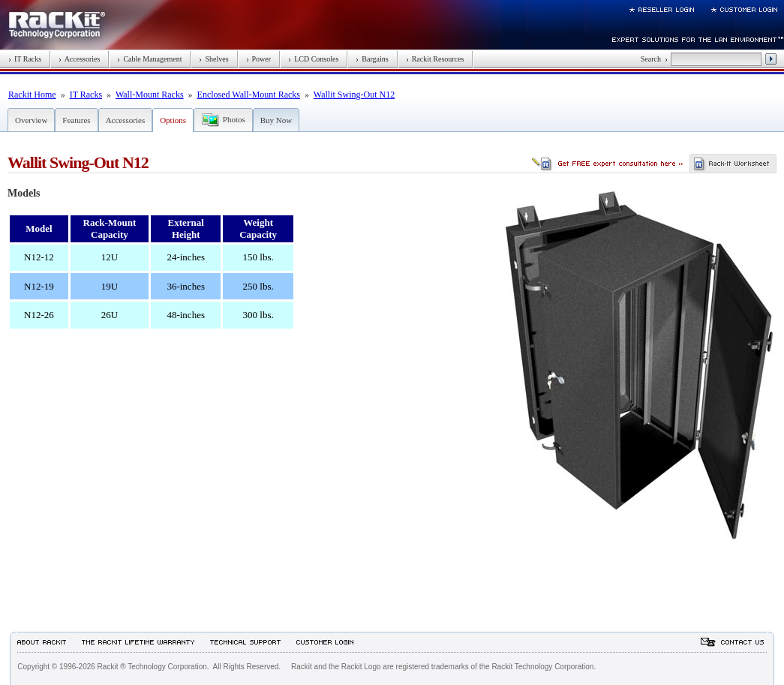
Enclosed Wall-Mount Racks (249, 95)
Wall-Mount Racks (150, 95)
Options (173, 120)
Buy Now (276, 120)
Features (76, 120)
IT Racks (25, 59)
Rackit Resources (435, 59)
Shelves (213, 59)
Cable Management (149, 59)
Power (259, 59)
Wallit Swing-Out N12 (354, 95)
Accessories (79, 59)
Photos (234, 119)
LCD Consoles (313, 59)
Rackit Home (32, 95)
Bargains (372, 59)
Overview (31, 120)
